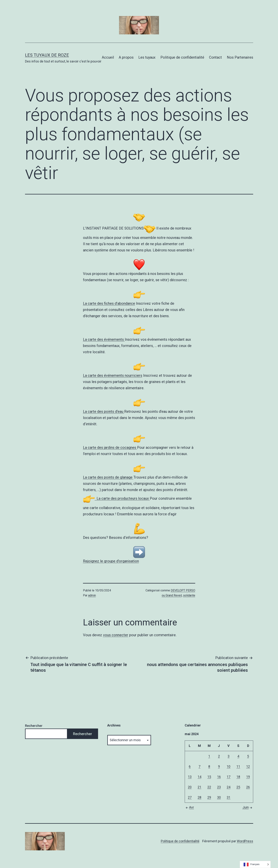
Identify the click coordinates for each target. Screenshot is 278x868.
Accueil (108, 57)
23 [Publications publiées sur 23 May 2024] (219, 787)
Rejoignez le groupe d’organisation (111, 561)
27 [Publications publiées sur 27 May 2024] (190, 797)
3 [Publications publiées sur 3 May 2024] (229, 756)
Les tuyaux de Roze (47, 55)
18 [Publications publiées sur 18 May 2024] (238, 777)
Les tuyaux (147, 57)
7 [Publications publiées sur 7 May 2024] (199, 766)
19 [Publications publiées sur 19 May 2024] (248, 777)
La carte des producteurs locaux (116, 498)
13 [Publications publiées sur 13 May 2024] (190, 777)
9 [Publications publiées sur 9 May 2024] (219, 766)
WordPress (245, 841)
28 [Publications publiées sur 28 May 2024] (199, 797)
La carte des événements (104, 339)
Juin (248, 807)
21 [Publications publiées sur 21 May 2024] (199, 787)
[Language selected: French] (255, 864)
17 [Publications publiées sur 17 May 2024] (229, 777)
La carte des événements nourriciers (113, 375)
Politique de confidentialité (182, 57)
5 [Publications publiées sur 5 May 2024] (248, 756)
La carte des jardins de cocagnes (110, 448)
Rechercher (34, 726)
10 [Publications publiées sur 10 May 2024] (229, 766)
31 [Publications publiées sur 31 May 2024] (229, 797)
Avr (189, 807)
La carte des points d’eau (104, 411)
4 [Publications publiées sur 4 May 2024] (238, 756)
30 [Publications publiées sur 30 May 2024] (219, 797)
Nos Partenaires (240, 57)
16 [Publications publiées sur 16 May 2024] (219, 777)
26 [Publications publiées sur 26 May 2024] (248, 787)
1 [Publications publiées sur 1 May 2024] (209, 756)
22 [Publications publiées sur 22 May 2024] (209, 787)
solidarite (189, 595)
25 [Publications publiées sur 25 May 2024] (238, 787)
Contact (215, 57)
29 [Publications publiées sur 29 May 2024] (209, 797)
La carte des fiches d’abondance (109, 303)
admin (92, 595)
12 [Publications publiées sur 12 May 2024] (248, 766)
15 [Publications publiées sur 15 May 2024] (209, 777)
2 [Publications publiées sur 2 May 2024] (219, 756)
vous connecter (116, 635)
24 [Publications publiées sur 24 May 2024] (229, 787)
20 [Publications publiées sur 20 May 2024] (190, 787)
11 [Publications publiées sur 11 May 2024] (238, 766)
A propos (126, 57)
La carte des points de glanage (108, 477)
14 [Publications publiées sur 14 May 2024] (199, 777)
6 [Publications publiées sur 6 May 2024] (190, 766)
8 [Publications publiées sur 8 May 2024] (209, 766)
